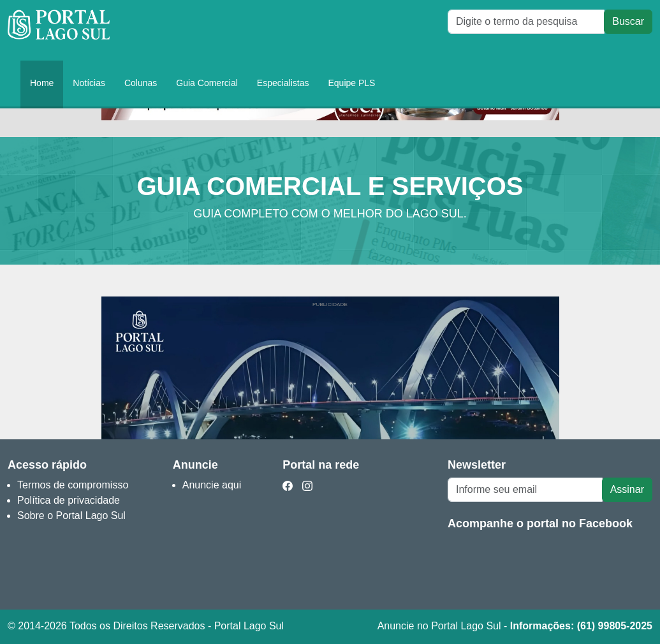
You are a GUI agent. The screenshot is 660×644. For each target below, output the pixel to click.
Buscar (628, 21)
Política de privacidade (69, 500)
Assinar (627, 489)
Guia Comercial (207, 83)
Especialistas (283, 83)
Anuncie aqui (212, 485)
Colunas (141, 83)
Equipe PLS (352, 83)
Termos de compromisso (73, 485)
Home (42, 83)
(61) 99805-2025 (615, 626)
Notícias (89, 83)
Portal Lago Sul (59, 30)
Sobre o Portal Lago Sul (71, 516)
